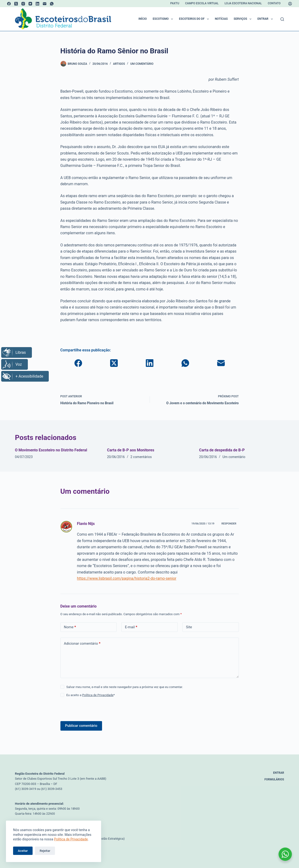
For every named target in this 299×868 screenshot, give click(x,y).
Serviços (243, 19)
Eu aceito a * (91, 695)
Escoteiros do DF (195, 19)
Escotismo (164, 19)
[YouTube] (30, 4)
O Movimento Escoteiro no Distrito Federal (51, 450)
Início (143, 19)
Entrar (266, 19)
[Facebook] (9, 4)
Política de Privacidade (71, 839)
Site (189, 627)
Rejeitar (45, 851)
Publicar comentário (81, 726)
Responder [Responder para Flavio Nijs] (229, 524)
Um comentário (142, 64)
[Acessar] (290, 4)
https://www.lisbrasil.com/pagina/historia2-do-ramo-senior (127, 578)
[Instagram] (23, 4)
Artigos (119, 64)
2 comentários (141, 457)
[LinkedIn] (37, 4)
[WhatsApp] (52, 4)
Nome (70, 627)
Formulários (274, 779)
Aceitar (23, 851)
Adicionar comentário (82, 644)
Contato (274, 3)
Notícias (221, 19)
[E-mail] (45, 4)
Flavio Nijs (86, 524)
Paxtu (175, 3)
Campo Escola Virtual (202, 3)
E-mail (131, 627)
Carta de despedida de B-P (222, 450)
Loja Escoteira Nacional (243, 3)
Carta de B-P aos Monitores (131, 450)
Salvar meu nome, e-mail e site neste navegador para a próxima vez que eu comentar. (125, 687)
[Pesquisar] (282, 19)
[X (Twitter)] (16, 4)
